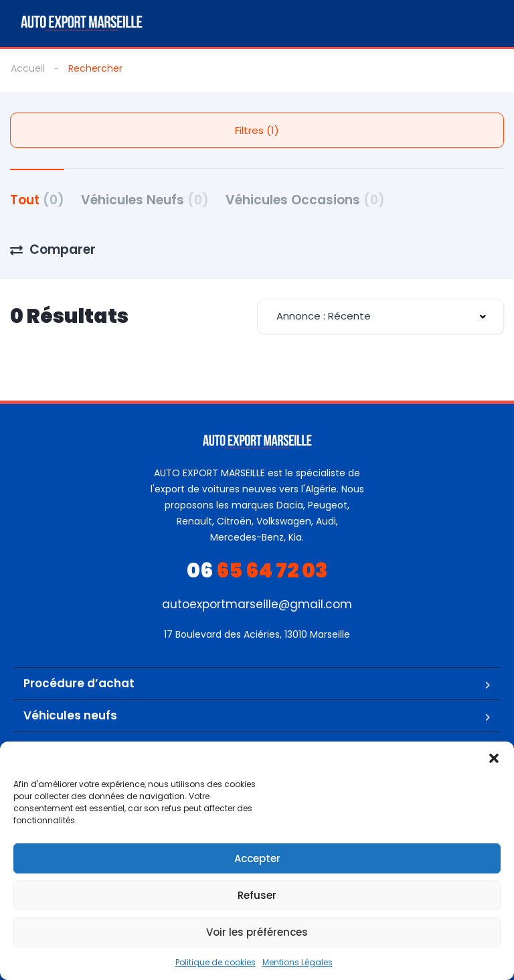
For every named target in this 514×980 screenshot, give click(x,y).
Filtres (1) (257, 130)
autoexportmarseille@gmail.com (257, 604)
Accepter (257, 858)
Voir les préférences (257, 932)
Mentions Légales (297, 962)
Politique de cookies (216, 962)
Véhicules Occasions (305, 200)
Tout (37, 200)
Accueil (28, 68)
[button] (494, 758)
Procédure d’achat (79, 683)
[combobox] (380, 317)
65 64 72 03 (257, 571)
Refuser (257, 895)
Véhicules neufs (70, 715)
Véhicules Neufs (145, 200)
